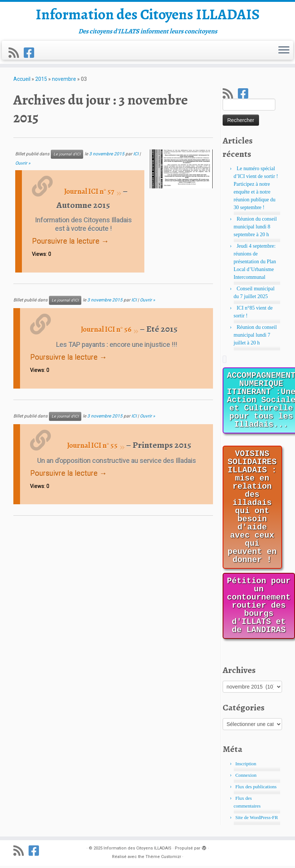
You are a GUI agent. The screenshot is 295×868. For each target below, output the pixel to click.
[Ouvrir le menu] (284, 51)
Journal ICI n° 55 (92, 448)
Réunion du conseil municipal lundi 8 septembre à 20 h (255, 229)
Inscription (246, 766)
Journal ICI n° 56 (106, 332)
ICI (136, 156)
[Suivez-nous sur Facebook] (31, 53)
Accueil (22, 81)
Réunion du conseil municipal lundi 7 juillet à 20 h (255, 337)
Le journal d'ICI (67, 156)
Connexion (246, 777)
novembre (64, 81)
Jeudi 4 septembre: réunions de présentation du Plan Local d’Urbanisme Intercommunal (255, 264)
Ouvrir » (23, 165)
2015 (41, 81)
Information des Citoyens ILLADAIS (148, 15)
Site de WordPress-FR (257, 820)
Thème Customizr (163, 859)
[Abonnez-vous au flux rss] (16, 53)
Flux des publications (256, 789)
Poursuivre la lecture (70, 243)
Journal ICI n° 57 (89, 194)
